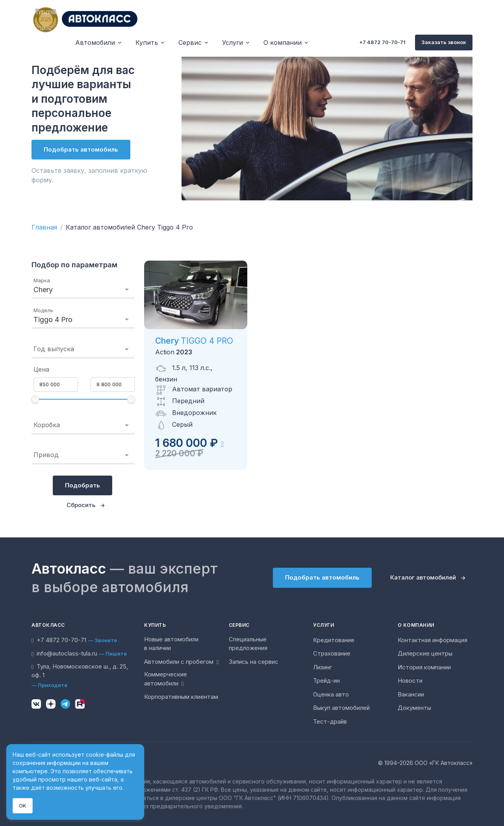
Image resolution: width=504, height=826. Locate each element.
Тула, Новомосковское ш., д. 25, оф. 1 (80, 671)
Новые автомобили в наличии (171, 644)
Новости (410, 681)
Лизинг (322, 667)
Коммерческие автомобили (166, 679)
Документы (414, 708)
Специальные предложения (248, 644)
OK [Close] (23, 806)
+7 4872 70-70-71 (382, 42)
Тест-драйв (330, 721)
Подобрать (82, 485)
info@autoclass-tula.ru (64, 653)
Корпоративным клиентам (181, 697)
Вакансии (411, 694)
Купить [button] (147, 43)
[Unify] (84, 19)
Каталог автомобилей (423, 577)
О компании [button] (283, 43)
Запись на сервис (254, 662)
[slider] (35, 399)
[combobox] (83, 290)
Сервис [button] (190, 43)
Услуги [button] (233, 43)
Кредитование (334, 640)
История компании (424, 667)
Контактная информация (433, 640)
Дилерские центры (425, 653)
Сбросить (81, 505)
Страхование (332, 653)
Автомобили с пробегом (181, 662)
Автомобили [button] (95, 43)
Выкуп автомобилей (341, 708)
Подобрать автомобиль (81, 149)
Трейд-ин (326, 681)
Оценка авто (331, 694)
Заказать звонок (444, 42)
